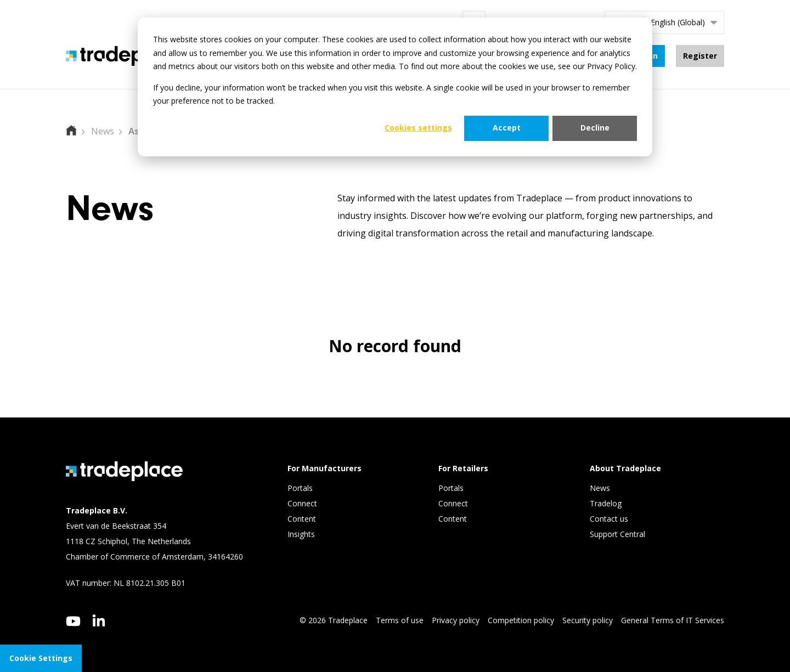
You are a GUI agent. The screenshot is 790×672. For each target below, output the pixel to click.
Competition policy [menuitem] (521, 620)
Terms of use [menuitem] (400, 620)
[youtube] (73, 622)
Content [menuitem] (303, 519)
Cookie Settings (41, 658)
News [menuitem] (600, 488)
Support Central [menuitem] (617, 534)
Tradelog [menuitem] (607, 503)
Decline (595, 128)
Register (700, 56)
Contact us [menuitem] (609, 519)
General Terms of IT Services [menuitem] (673, 620)
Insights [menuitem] (302, 534)
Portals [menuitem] (300, 488)
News (103, 131)
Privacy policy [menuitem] (456, 620)
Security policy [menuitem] (588, 620)
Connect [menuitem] (303, 503)
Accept (507, 128)
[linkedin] (99, 620)
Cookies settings (418, 128)
